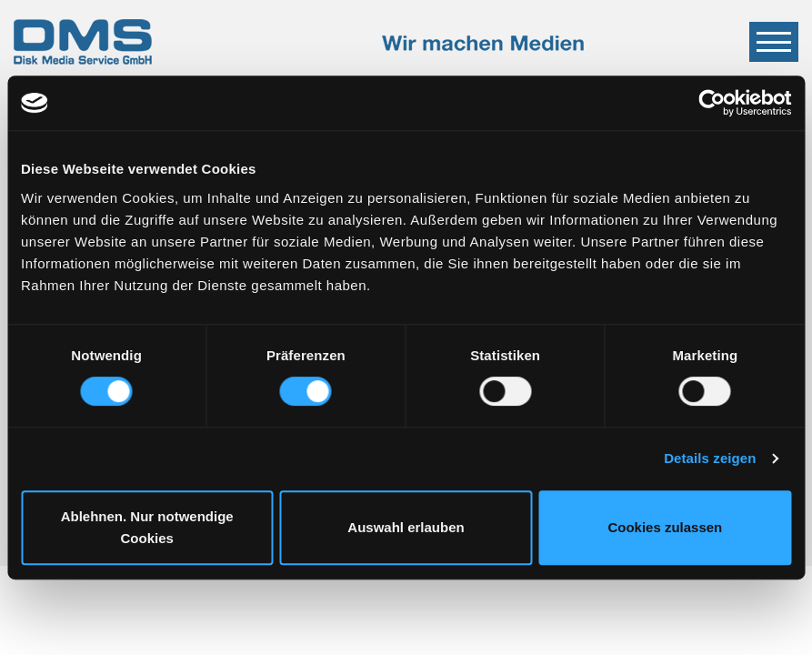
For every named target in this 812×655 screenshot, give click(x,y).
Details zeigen (710, 458)
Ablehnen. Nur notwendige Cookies (147, 527)
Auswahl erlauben (406, 527)
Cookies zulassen (665, 527)
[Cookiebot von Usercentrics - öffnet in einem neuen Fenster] (712, 103)
